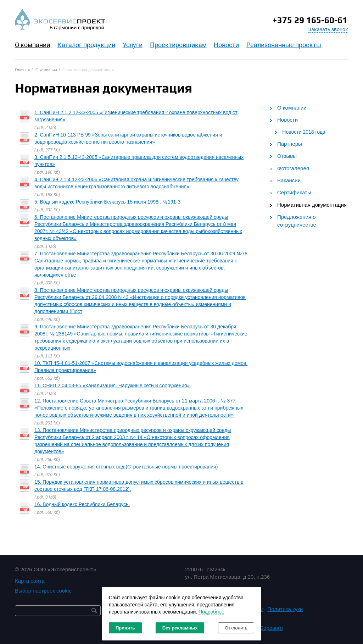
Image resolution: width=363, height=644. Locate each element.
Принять (125, 628)
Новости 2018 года (304, 132)
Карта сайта (30, 581)
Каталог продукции (86, 45)
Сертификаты (294, 192)
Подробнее (211, 612)
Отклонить (236, 628)
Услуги (133, 45)
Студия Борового (262, 628)
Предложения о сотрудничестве (297, 221)
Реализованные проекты (284, 45)
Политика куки (285, 609)
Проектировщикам (178, 45)
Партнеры (290, 144)
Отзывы (287, 156)
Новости (226, 45)
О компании (292, 108)
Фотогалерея (293, 168)
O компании (32, 45)
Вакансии (289, 180)
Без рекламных (180, 628)
